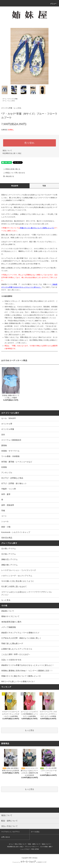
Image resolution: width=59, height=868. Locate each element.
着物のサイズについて (10, 616)
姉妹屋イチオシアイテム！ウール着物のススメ (20, 633)
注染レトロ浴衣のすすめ (11, 660)
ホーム (5, 99)
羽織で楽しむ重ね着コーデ (12, 643)
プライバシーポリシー (31, 847)
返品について (7, 151)
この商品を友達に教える (10, 169)
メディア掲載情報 (9, 627)
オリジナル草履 (13, 99)
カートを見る (35, 832)
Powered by (29, 862)
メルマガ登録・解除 (46, 847)
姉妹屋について (8, 611)
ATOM (37, 849)
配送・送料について (34, 844)
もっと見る (12, 101)
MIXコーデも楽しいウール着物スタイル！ (18, 681)
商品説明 (15, 186)
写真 (44, 186)
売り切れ (30, 143)
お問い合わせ (6, 837)
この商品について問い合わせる (12, 173)
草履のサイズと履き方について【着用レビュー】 (37, 228)
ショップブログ (25, 849)
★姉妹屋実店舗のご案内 (11, 622)
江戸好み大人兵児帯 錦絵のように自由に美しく (21, 638)
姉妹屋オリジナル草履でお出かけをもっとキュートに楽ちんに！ (28, 665)
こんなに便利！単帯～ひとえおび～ (16, 654)
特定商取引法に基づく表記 (12, 153)
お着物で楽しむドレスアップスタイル (17, 649)
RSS (33, 849)
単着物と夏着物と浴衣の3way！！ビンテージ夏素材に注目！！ (27, 671)
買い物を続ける (7, 176)
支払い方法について (20, 844)
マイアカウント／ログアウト (11, 832)
